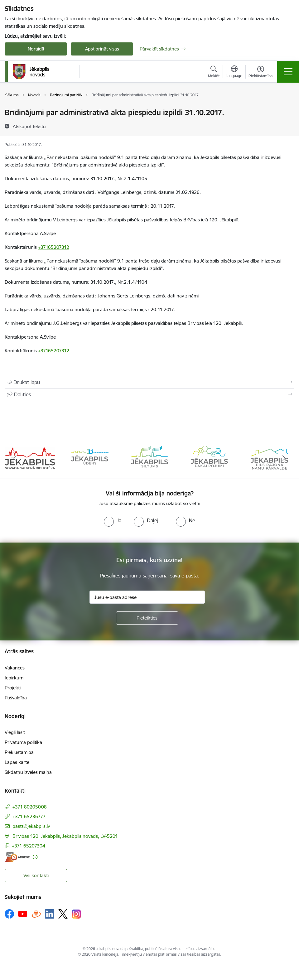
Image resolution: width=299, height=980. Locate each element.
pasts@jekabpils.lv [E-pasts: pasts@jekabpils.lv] (31, 826)
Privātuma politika (23, 742)
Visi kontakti (36, 875)
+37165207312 (54, 247)
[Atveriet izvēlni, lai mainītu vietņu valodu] (234, 72)
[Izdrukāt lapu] (149, 382)
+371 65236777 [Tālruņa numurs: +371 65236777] (29, 816)
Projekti (13, 688)
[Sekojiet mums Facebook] (9, 914)
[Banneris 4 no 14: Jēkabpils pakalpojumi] (209, 458)
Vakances (15, 668)
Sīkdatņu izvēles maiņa (28, 772)
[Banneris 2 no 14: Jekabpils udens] (90, 458)
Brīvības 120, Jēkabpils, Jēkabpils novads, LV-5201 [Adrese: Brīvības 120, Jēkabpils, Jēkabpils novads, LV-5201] (65, 836)
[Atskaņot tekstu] (29, 126)
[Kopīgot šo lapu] (149, 394)
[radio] (113, 520)
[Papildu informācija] (35, 857)
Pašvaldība (16, 698)
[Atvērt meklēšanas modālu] (214, 73)
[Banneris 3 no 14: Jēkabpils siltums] (150, 458)
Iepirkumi (14, 678)
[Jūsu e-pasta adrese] (147, 597)
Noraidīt (36, 49)
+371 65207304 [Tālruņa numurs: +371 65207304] (29, 846)
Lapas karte (17, 762)
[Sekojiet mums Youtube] (23, 914)
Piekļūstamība (19, 752)
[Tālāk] (284, 458)
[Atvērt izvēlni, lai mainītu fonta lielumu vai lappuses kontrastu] (260, 73)
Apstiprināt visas (102, 49)
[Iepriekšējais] (15, 458)
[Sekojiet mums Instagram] (76, 914)
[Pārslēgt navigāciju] (288, 72)
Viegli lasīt (15, 732)
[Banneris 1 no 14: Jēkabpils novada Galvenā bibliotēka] (30, 458)
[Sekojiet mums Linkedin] (50, 914)
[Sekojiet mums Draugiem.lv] (36, 914)
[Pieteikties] (147, 618)
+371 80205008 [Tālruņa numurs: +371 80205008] (30, 807)
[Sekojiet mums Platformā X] (63, 914)
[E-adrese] (17, 857)
